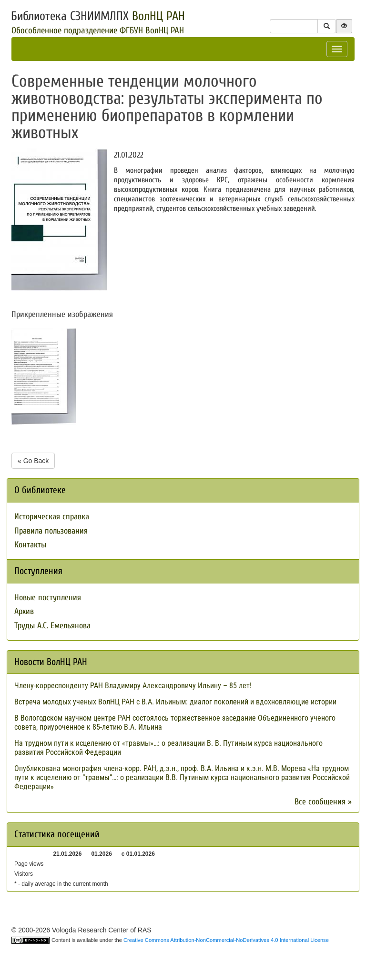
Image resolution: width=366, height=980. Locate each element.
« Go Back (33, 461)
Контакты (30, 545)
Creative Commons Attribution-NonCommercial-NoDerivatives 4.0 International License (226, 940)
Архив (24, 611)
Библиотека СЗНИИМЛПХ (98, 16)
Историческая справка (52, 517)
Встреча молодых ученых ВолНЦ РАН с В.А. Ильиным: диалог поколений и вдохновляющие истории (175, 702)
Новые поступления (48, 598)
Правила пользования (51, 531)
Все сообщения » (323, 802)
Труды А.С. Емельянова (52, 626)
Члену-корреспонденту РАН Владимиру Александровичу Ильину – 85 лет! (133, 686)
